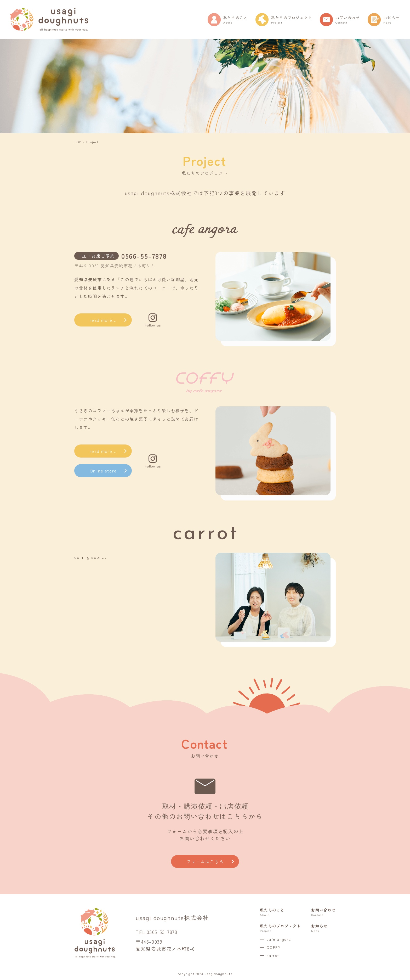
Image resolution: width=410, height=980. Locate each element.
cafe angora (279, 939)
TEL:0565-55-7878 (157, 932)
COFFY (274, 947)
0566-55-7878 (144, 256)
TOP (78, 142)
